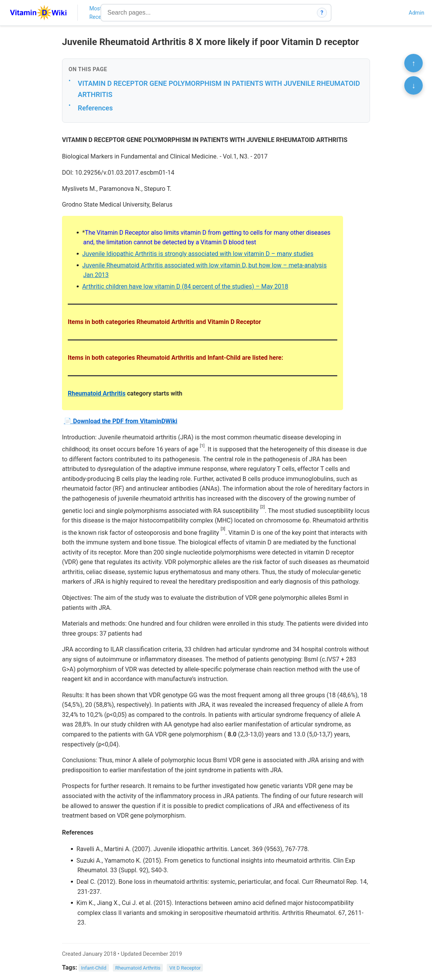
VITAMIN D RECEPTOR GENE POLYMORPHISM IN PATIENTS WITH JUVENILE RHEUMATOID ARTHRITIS (219, 89)
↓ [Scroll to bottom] (414, 85)
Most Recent (98, 13)
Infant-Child (94, 968)
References (95, 108)
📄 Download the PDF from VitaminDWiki (121, 421)
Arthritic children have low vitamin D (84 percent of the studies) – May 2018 (185, 286)
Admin (417, 13)
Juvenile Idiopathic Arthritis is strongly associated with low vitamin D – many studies (198, 254)
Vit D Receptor (185, 968)
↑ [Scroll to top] (414, 63)
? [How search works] (322, 13)
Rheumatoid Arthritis (97, 393)
